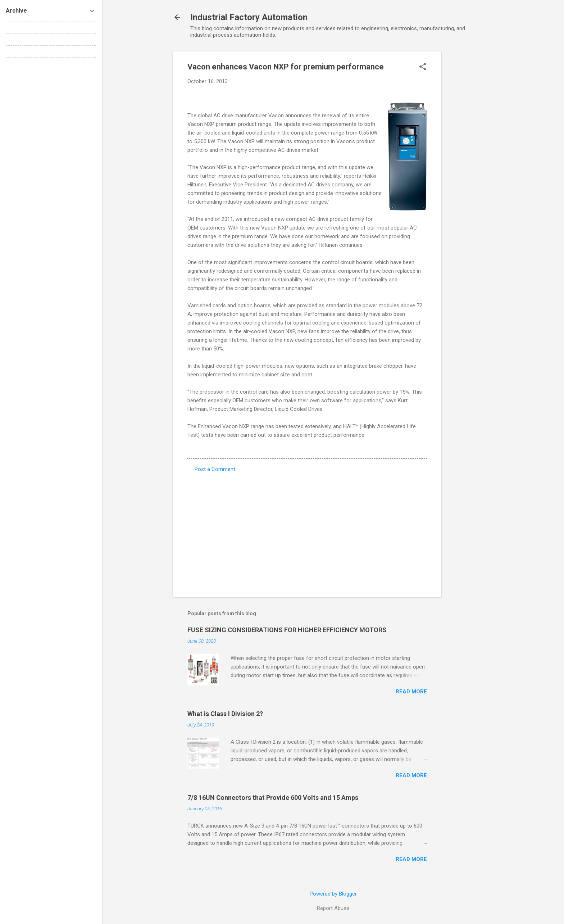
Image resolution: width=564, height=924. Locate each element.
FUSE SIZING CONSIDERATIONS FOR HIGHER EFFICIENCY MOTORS (287, 630)
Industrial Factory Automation (249, 17)
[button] (423, 67)
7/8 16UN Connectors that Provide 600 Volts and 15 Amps (273, 798)
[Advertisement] (470, 159)
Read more (411, 692)
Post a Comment (215, 469)
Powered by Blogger (333, 894)
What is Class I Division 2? (225, 714)
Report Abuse (333, 908)
